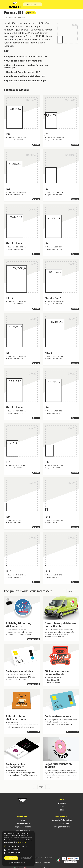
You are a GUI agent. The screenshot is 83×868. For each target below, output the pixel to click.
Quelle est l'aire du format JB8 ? (23, 73)
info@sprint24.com (61, 828)
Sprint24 (16, 5)
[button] (5, 846)
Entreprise (61, 804)
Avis (61, 807)
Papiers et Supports (22, 828)
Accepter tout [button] (11, 858)
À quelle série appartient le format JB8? (27, 57)
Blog (61, 811)
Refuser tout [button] (26, 858)
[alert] (18, 848)
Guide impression (22, 824)
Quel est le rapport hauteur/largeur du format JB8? (26, 67)
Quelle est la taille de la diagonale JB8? (27, 82)
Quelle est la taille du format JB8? (24, 62)
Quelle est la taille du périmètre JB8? (26, 77)
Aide (22, 821)
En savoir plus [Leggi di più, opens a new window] (22, 842)
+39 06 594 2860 (61, 824)
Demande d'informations (61, 821)
